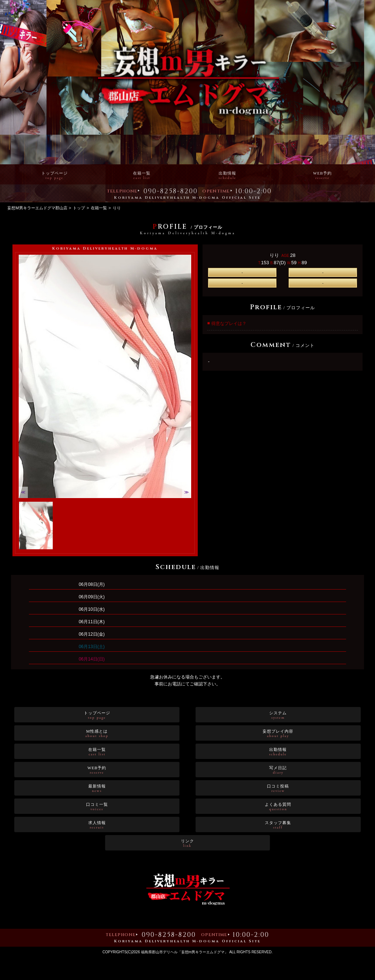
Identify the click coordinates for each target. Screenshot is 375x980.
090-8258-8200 (171, 192)
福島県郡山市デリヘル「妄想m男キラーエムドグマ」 (185, 952)
